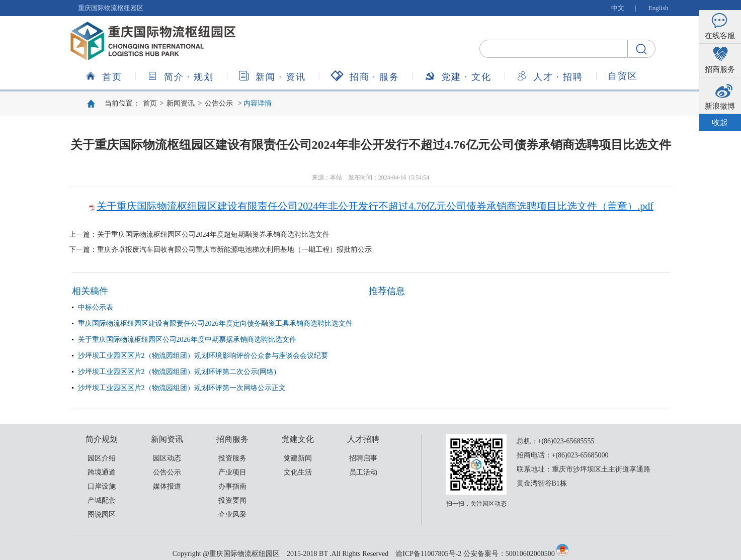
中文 (618, 8)
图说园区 (102, 515)
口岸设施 (102, 486)
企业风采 (232, 515)
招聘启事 (363, 458)
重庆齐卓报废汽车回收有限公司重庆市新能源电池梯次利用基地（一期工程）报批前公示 (234, 250)
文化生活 (298, 472)
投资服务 (232, 458)
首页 (104, 76)
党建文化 (458, 76)
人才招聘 (550, 76)
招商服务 (365, 76)
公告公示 (219, 103)
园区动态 (167, 458)
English (658, 8)
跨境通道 (102, 472)
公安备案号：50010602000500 (509, 554)
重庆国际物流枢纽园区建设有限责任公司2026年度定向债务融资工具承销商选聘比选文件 (215, 323)
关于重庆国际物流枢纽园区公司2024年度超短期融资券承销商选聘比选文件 (213, 235)
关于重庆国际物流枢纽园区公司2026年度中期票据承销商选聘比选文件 (187, 340)
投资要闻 (232, 500)
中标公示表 (96, 307)
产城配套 (102, 500)
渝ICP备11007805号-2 (428, 554)
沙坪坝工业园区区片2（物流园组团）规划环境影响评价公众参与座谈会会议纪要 (203, 356)
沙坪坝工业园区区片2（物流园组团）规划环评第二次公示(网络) (177, 372)
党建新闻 (298, 458)
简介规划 (181, 76)
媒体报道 (167, 486)
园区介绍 (102, 458)
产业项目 (232, 472)
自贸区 (623, 76)
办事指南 (232, 486)
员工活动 (363, 472)
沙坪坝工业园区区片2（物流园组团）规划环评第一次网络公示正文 (182, 388)
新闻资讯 (272, 76)
